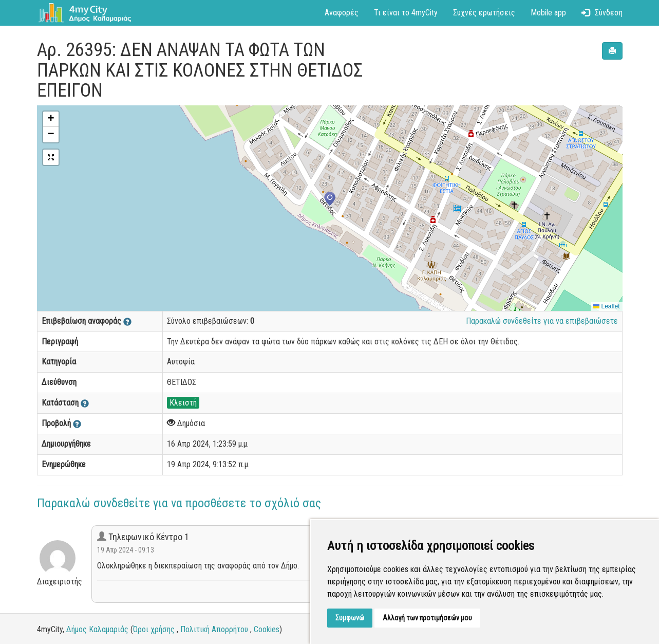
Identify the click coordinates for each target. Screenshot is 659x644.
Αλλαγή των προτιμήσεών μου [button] (427, 618)
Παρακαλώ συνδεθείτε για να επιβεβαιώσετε (542, 321)
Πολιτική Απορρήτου (214, 629)
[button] (330, 200)
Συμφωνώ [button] (350, 618)
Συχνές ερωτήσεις (484, 13)
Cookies (267, 629)
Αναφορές (342, 13)
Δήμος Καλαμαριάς (97, 629)
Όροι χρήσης (154, 629)
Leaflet (606, 306)
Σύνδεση (602, 13)
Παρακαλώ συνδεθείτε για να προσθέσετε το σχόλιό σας (179, 503)
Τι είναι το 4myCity (406, 13)
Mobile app (548, 13)
